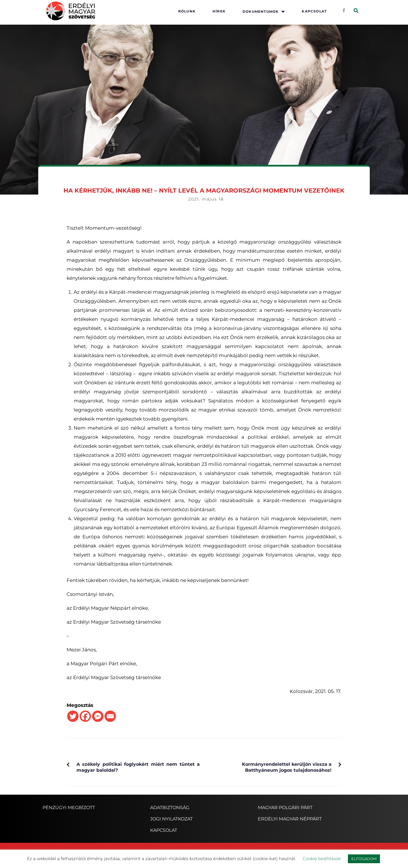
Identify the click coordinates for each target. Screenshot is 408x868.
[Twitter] (73, 716)
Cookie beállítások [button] (322, 859)
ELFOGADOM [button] (364, 859)
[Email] (110, 716)
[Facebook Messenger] (98, 716)
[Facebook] (85, 716)
